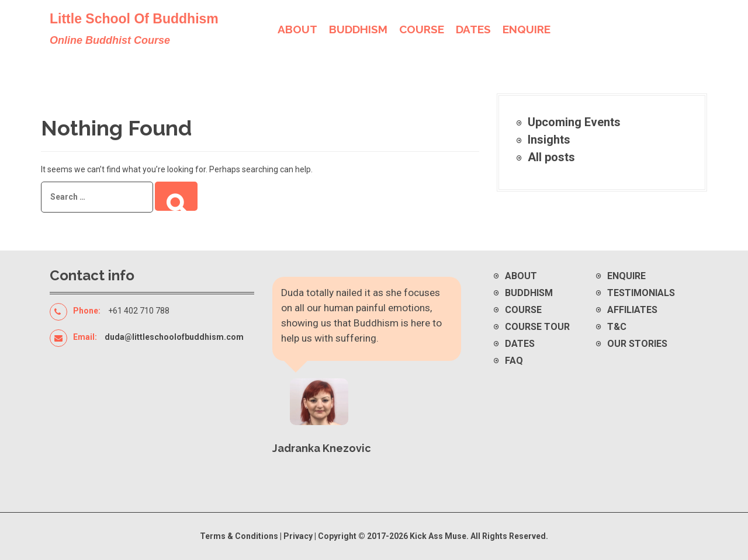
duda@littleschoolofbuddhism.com (174, 337)
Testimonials (641, 293)
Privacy (299, 536)
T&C (617, 327)
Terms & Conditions (239, 536)
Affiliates (632, 310)
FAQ (514, 361)
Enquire (626, 276)
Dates (520, 344)
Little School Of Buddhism (134, 19)
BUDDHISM (358, 29)
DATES (473, 29)
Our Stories (637, 344)
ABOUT (297, 29)
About (521, 276)
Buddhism (529, 293)
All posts (551, 157)
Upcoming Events (574, 122)
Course (523, 310)
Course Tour (537, 327)
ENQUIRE (527, 29)
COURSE (422, 29)
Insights (549, 140)
